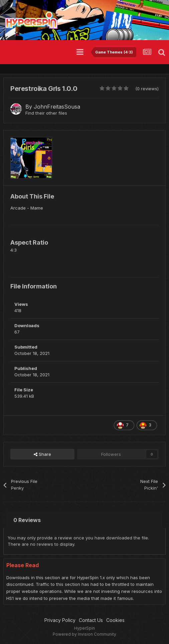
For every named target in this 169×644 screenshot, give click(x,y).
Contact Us (91, 620)
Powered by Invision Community (84, 634)
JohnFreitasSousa (57, 107)
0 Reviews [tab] (27, 520)
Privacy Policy (60, 620)
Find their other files (46, 113)
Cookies (115, 620)
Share (42, 454)
